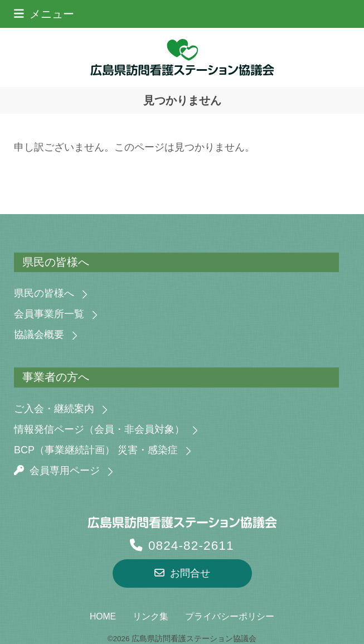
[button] (44, 14)
